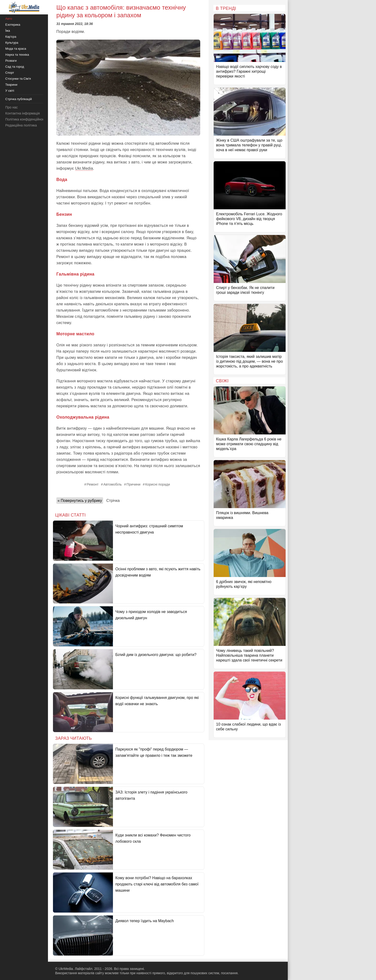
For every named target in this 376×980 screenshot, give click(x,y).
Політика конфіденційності (26, 119)
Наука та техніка (17, 55)
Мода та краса (16, 49)
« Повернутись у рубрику (80, 501)
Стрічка (113, 501)
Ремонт (93, 484)
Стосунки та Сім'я (18, 79)
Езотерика (13, 25)
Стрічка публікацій (19, 99)
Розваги (11, 61)
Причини (134, 484)
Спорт (10, 73)
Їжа (8, 31)
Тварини (11, 85)
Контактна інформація (23, 113)
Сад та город (15, 67)
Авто (9, 19)
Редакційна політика (21, 125)
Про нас (12, 107)
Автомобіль (113, 484)
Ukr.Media (84, 168)
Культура (12, 43)
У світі (10, 91)
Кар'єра (11, 37)
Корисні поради (157, 484)
